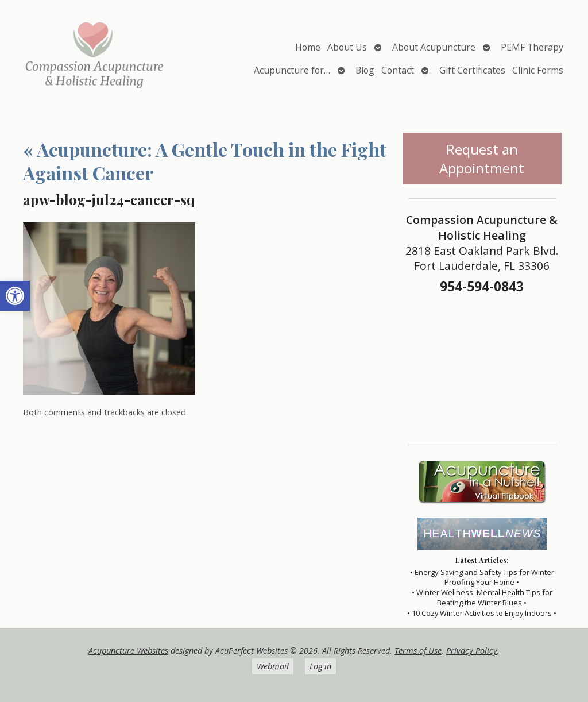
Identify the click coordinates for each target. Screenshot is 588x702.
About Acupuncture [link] (434, 47)
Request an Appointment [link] (482, 159)
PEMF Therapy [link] (532, 47)
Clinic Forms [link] (538, 70)
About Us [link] (347, 47)
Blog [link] (365, 70)
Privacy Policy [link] (472, 651)
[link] (15, 296)
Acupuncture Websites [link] (128, 651)
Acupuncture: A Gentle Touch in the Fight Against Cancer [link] (205, 161)
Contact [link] (398, 70)
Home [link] (308, 47)
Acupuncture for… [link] (292, 70)
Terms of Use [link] (418, 651)
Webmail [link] (273, 666)
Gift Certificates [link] (472, 70)
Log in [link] (320, 666)
